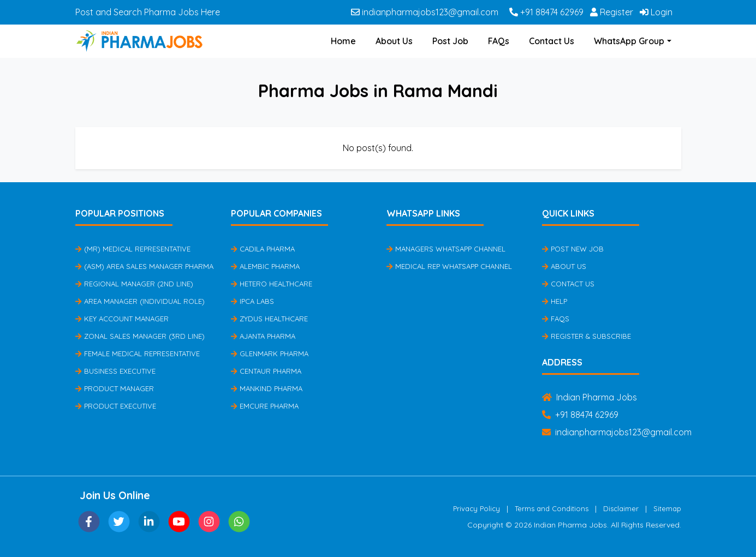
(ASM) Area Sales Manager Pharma (144, 266)
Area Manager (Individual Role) (140, 301)
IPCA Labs (252, 301)
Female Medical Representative (138, 354)
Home (343, 41)
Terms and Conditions (552, 508)
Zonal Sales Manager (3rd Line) (140, 336)
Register (612, 12)
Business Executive (115, 371)
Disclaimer (621, 508)
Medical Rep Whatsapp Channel (449, 266)
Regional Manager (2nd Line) (134, 284)
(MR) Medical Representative (133, 249)
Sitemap (667, 508)
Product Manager (115, 388)
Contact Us (552, 41)
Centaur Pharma (266, 371)
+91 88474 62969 (546, 12)
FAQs (499, 41)
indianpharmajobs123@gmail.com (425, 12)
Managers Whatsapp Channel (446, 249)
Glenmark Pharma (270, 354)
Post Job (450, 41)
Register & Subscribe (587, 336)
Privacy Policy (477, 508)
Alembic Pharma (265, 266)
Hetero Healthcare (272, 284)
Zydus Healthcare (269, 319)
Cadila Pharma (263, 249)
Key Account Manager (122, 319)
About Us (394, 41)
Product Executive (116, 406)
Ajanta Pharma (263, 336)
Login (656, 12)
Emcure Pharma (265, 406)
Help (555, 301)
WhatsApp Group (629, 41)
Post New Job (573, 249)
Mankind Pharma (267, 388)
